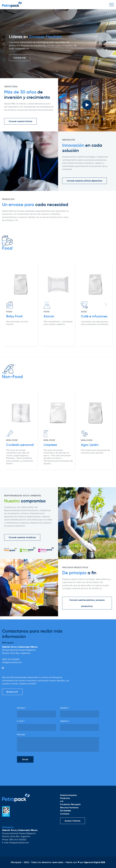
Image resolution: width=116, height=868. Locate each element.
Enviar (25, 759)
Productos (65, 798)
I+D (62, 801)
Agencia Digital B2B (95, 862)
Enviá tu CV (12, 692)
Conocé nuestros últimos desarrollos (84, 181)
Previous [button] (4, 44)
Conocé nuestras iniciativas (22, 537)
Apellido (65, 708)
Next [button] (112, 44)
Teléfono (65, 721)
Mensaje (21, 735)
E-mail (21, 721)
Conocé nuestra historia (20, 121)
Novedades (66, 811)
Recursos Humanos (69, 808)
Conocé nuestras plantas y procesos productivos (87, 603)
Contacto (65, 814)
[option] (58, 44)
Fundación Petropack (70, 804)
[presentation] (38, 770)
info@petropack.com (12, 662)
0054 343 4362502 (11, 659)
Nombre (22, 708)
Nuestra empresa (68, 795)
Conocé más (20, 58)
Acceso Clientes (73, 821)
